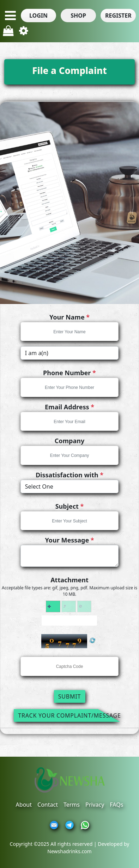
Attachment (69, 580)
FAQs (116, 805)
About (24, 805)
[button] (38, 15)
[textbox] (70, 332)
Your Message (69, 540)
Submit (70, 696)
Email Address (69, 407)
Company (70, 441)
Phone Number (69, 373)
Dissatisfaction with (69, 475)
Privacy (95, 805)
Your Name (69, 317)
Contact (48, 805)
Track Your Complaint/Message (69, 715)
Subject (70, 506)
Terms (72, 805)
